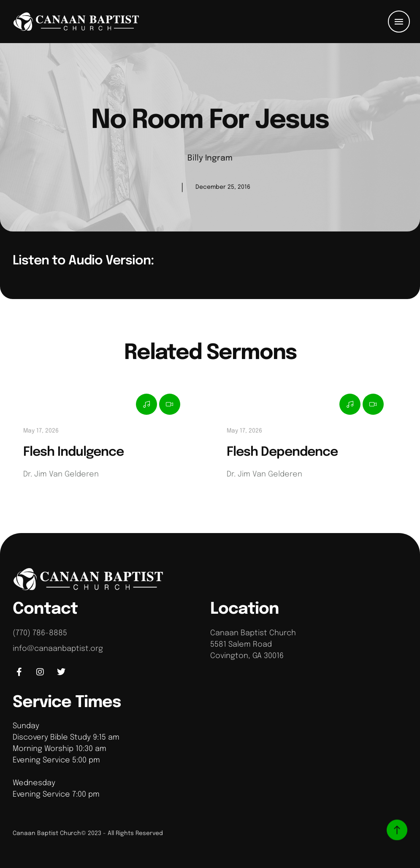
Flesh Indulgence (73, 452)
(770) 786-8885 (40, 633)
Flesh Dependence (282, 452)
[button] (399, 22)
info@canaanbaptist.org (58, 649)
